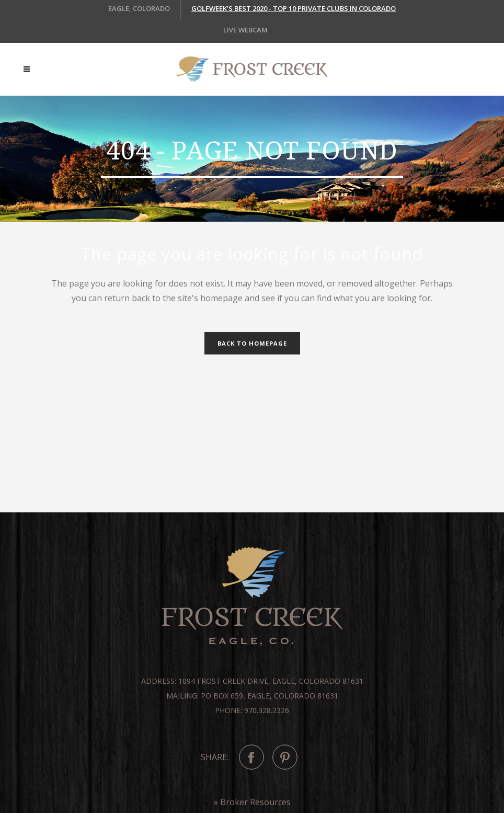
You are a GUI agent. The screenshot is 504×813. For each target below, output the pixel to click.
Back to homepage (252, 343)
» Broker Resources (252, 802)
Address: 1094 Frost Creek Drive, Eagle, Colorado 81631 (252, 681)
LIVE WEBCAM (245, 30)
